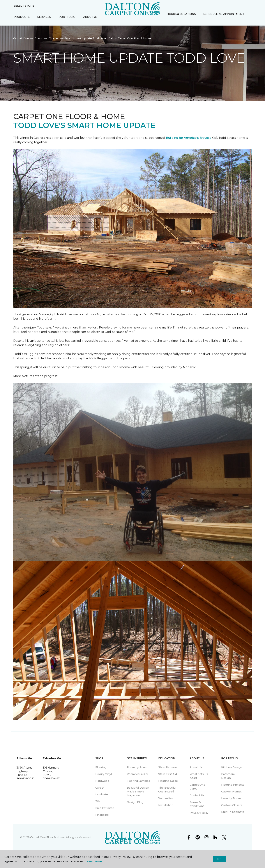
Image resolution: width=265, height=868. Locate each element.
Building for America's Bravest (188, 138)
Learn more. (94, 861)
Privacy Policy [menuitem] (199, 813)
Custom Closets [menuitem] (232, 805)
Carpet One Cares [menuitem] (197, 787)
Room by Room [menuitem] (137, 767)
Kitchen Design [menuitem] (232, 767)
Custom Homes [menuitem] (232, 792)
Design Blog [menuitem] (135, 802)
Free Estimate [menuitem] (105, 808)
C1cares (54, 38)
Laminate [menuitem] (102, 794)
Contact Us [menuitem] (197, 795)
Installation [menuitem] (166, 805)
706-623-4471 (52, 778)
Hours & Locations (181, 14)
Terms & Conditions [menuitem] (197, 804)
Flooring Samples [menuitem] (138, 781)
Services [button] (44, 17)
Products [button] (22, 17)
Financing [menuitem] (102, 815)
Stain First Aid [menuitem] (168, 774)
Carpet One (21, 38)
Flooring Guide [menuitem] (168, 781)
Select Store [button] (24, 6)
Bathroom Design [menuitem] (228, 776)
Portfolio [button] (67, 17)
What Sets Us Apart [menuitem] (199, 776)
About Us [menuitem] (196, 767)
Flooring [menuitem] (101, 767)
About (39, 38)
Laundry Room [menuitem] (231, 798)
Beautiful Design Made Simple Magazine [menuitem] (138, 792)
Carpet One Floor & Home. (48, 837)
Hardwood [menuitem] (102, 781)
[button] (166, 22)
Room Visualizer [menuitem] (138, 774)
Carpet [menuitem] (100, 788)
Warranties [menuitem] (166, 798)
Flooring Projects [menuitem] (233, 785)
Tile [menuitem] (98, 801)
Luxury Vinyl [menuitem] (104, 774)
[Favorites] (170, 22)
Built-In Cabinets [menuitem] (233, 812)
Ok (219, 859)
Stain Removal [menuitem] (168, 767)
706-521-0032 (26, 778)
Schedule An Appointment (224, 14)
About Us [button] (90, 17)
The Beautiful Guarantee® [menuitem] (167, 790)
